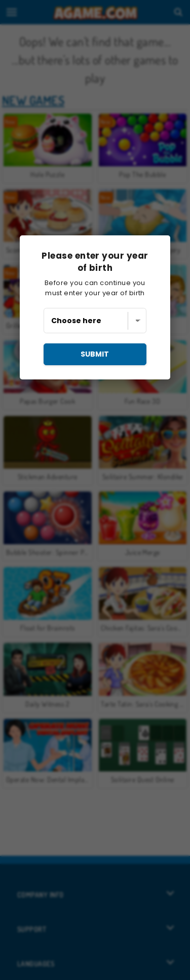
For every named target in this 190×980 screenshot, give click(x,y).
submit (95, 354)
